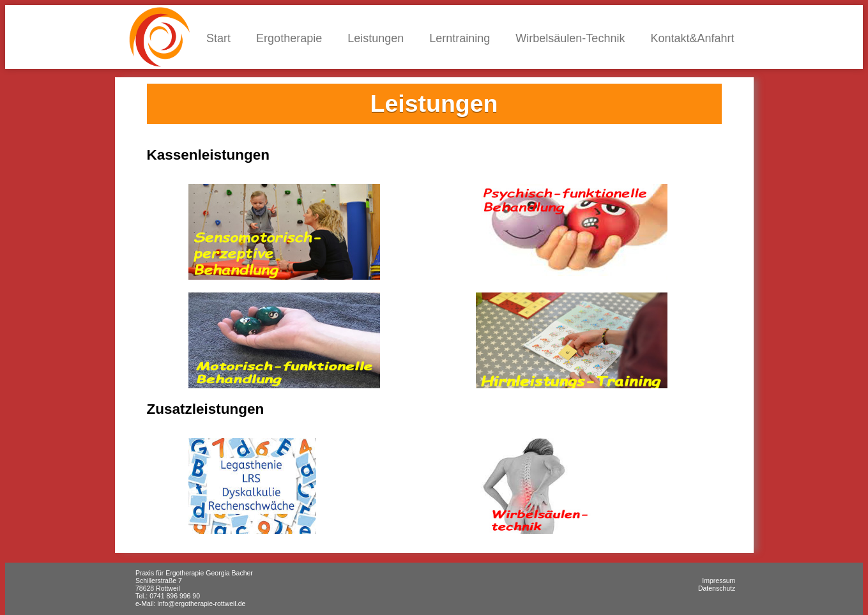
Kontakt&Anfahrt (692, 38)
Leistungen (376, 38)
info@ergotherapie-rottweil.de (201, 604)
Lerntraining (460, 38)
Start (218, 38)
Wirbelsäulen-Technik (570, 38)
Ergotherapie (289, 38)
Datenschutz (717, 588)
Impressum (719, 581)
